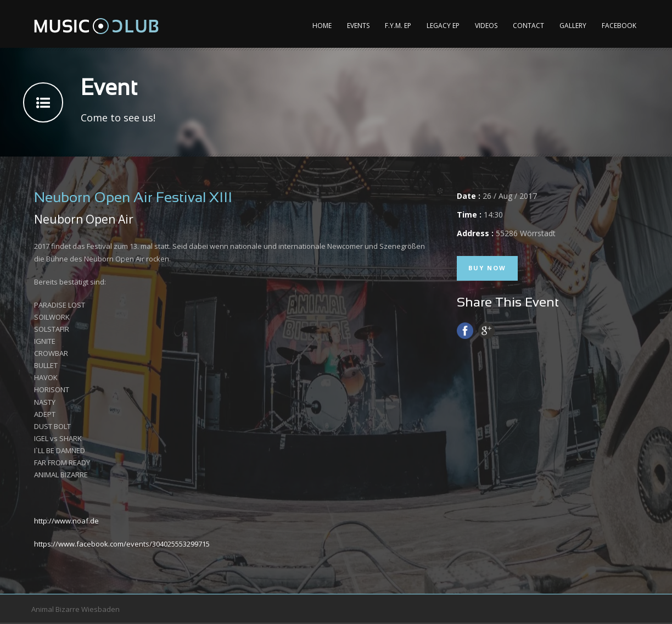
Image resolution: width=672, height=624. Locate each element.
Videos (486, 26)
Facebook (619, 26)
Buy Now (487, 268)
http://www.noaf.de (66, 521)
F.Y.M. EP (398, 26)
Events (358, 26)
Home (322, 26)
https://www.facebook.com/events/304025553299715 (122, 544)
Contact (528, 26)
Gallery (573, 26)
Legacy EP (443, 26)
